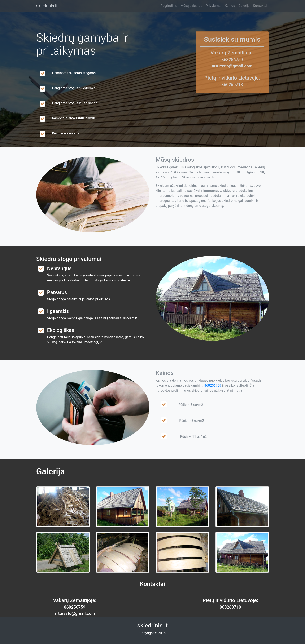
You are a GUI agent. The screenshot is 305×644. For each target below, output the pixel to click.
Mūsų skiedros (191, 6)
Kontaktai (260, 6)
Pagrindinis (169, 6)
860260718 (232, 85)
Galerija (244, 6)
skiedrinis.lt (47, 6)
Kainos (230, 6)
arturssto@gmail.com (232, 66)
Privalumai (213, 6)
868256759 (232, 60)
